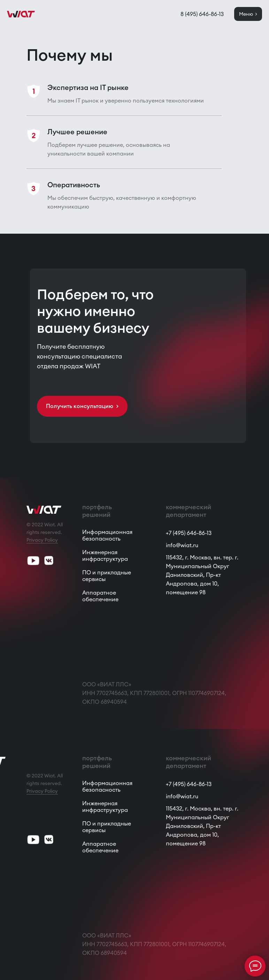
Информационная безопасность (107, 535)
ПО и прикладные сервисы (107, 576)
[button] (82, 406)
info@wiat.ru (182, 545)
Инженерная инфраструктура (105, 555)
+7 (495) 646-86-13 (189, 533)
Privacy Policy (42, 540)
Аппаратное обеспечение (100, 596)
